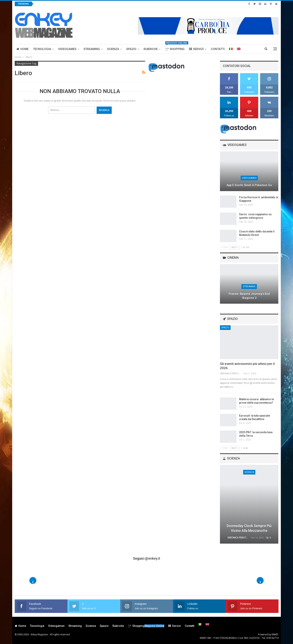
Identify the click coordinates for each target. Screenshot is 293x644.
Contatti (218, 49)
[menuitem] (231, 49)
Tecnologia (42, 49)
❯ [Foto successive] (260, 582)
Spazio (131, 49)
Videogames (67, 49)
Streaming (92, 49)
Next (235, 247)
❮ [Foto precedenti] (33, 582)
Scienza (113, 49)
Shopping (176, 48)
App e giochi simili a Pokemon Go (249, 185)
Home (23, 49)
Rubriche (151, 49)
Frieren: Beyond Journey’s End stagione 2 (249, 296)
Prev (225, 247)
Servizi (196, 49)
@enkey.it (153, 558)
